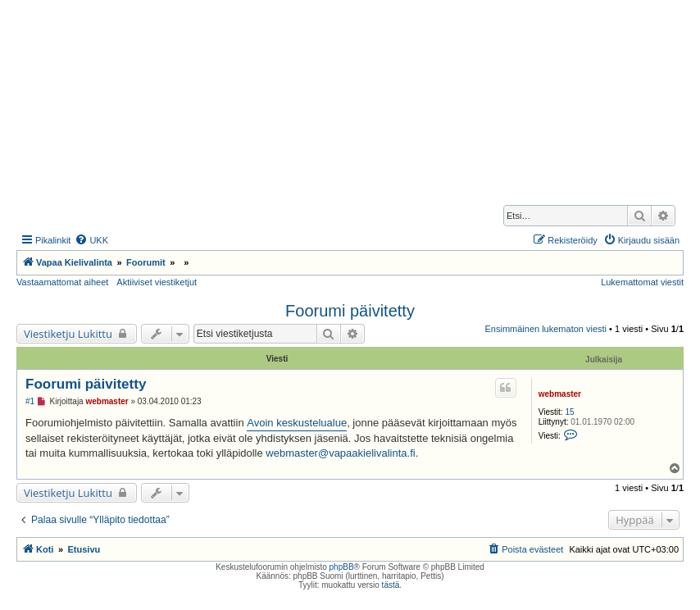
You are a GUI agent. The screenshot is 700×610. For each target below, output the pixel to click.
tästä (391, 585)
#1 (30, 401)
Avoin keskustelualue (297, 423)
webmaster (560, 394)
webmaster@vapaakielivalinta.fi (340, 453)
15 (569, 412)
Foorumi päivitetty (350, 311)
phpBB (342, 567)
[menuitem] (91, 240)
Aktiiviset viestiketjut (157, 282)
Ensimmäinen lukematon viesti (545, 329)
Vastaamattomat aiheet (62, 282)
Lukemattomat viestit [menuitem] (642, 282)
